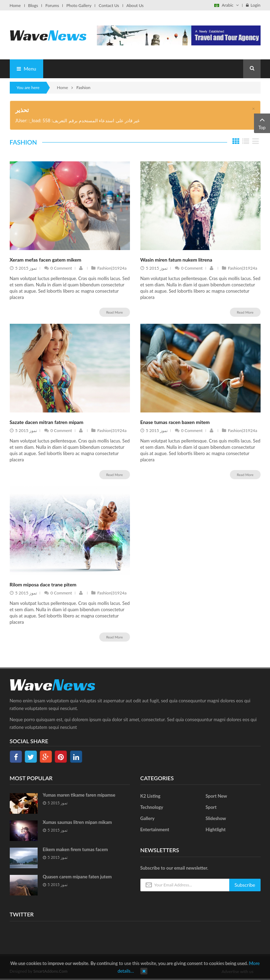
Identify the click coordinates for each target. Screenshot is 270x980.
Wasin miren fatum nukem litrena (176, 260)
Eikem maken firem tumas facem (75, 849)
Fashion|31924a (109, 268)
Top (262, 123)
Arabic (227, 5)
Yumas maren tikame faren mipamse (79, 795)
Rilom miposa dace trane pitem (43, 584)
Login (253, 5)
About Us (135, 6)
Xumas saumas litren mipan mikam (78, 822)
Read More (115, 312)
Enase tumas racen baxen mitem (175, 422)
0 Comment (58, 268)
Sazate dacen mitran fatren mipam (47, 422)
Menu (26, 69)
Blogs (33, 6)
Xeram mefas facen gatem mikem (46, 260)
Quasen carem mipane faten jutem (77, 877)
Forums (52, 6)
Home (15, 6)
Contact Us (109, 6)
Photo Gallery (79, 6)
